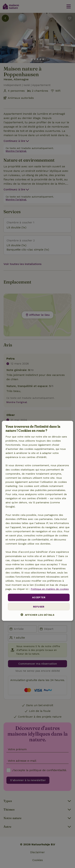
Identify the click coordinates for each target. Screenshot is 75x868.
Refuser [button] (39, 607)
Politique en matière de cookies (50, 589)
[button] (37, 615)
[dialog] (38, 521)
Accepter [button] (39, 597)
